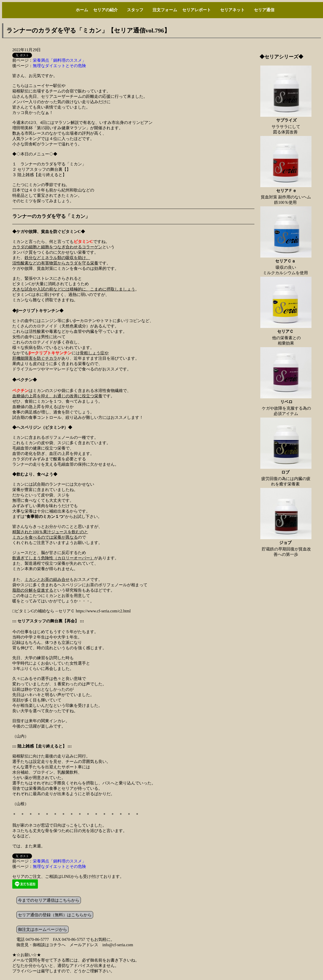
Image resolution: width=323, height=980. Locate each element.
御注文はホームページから (42, 929)
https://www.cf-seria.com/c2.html (103, 611)
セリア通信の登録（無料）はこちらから (55, 915)
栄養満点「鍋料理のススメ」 (59, 60)
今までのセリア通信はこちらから (49, 900)
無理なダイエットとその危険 (59, 66)
